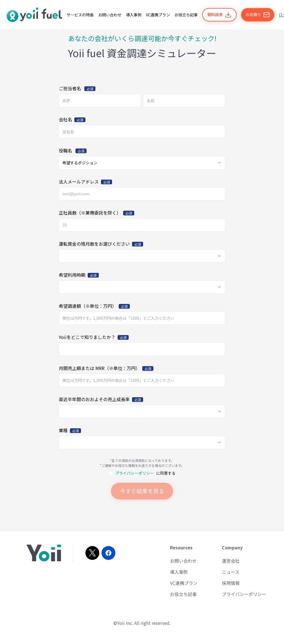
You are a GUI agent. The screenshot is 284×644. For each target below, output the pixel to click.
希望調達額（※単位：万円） (94, 306)
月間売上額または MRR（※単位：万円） (106, 368)
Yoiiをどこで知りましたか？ (94, 337)
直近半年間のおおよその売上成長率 (101, 399)
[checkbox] (111, 473)
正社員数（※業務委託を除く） (97, 213)
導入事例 (179, 572)
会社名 (72, 119)
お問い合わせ (183, 561)
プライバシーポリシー (135, 473)
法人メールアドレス (85, 182)
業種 (70, 430)
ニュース (231, 572)
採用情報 (231, 583)
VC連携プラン (184, 583)
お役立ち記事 (183, 594)
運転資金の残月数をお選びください (101, 244)
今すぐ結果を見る (142, 491)
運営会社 (231, 561)
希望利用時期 (79, 275)
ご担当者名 (77, 88)
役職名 (73, 150)
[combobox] (142, 163)
